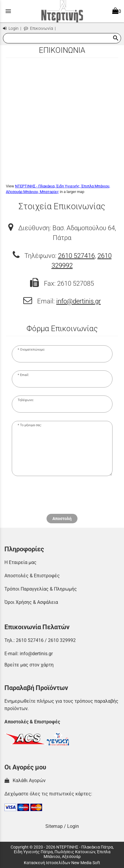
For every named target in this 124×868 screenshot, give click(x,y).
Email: (25, 375)
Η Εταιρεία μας (20, 562)
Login (11, 28)
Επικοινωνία (38, 28)
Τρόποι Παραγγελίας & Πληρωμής (41, 589)
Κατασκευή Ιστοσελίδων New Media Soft (62, 863)
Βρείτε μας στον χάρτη (29, 665)
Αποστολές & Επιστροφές (32, 576)
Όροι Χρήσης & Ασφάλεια (31, 602)
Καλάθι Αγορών (25, 780)
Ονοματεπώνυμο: (33, 350)
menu (8, 11)
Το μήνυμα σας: (31, 425)
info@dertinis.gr (78, 301)
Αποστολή (62, 519)
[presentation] (62, 498)
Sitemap (54, 826)
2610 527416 (76, 256)
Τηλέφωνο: (26, 400)
